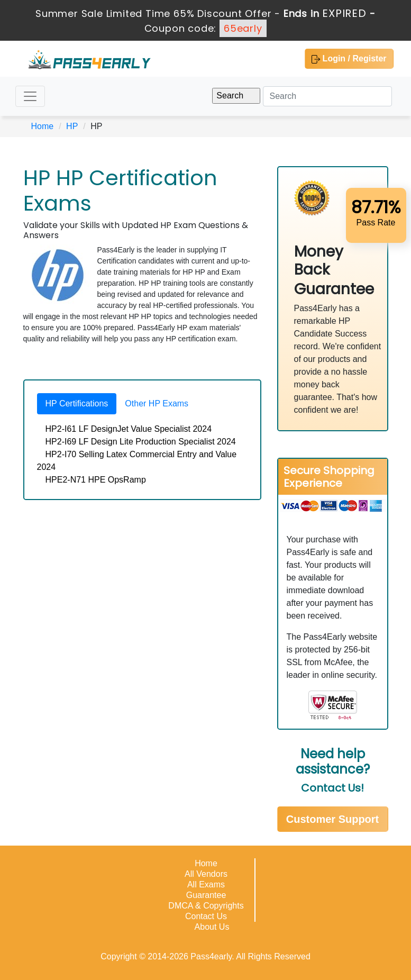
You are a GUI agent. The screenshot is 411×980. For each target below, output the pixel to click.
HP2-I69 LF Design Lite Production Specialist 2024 (141, 442)
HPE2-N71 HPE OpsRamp (96, 480)
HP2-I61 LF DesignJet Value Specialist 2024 (129, 429)
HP (72, 126)
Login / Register (349, 59)
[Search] (327, 96)
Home (43, 126)
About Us (212, 927)
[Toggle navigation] (30, 96)
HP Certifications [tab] (77, 403)
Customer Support (333, 819)
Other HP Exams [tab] (157, 403)
